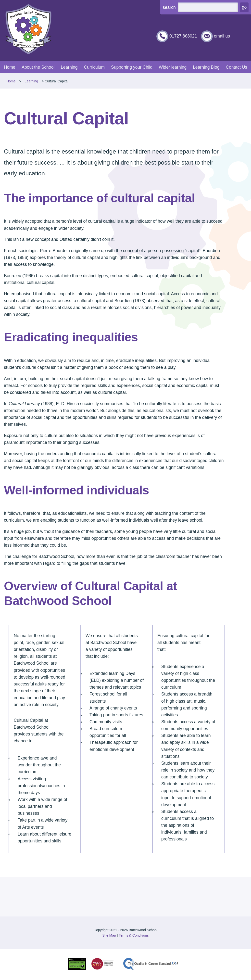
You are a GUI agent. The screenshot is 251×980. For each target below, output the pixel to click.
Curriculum (94, 67)
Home (10, 67)
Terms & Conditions (134, 935)
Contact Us (236, 67)
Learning (69, 67)
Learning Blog (206, 67)
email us (222, 36)
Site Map (109, 935)
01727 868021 (183, 36)
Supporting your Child (132, 67)
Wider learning (173, 67)
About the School (38, 67)
